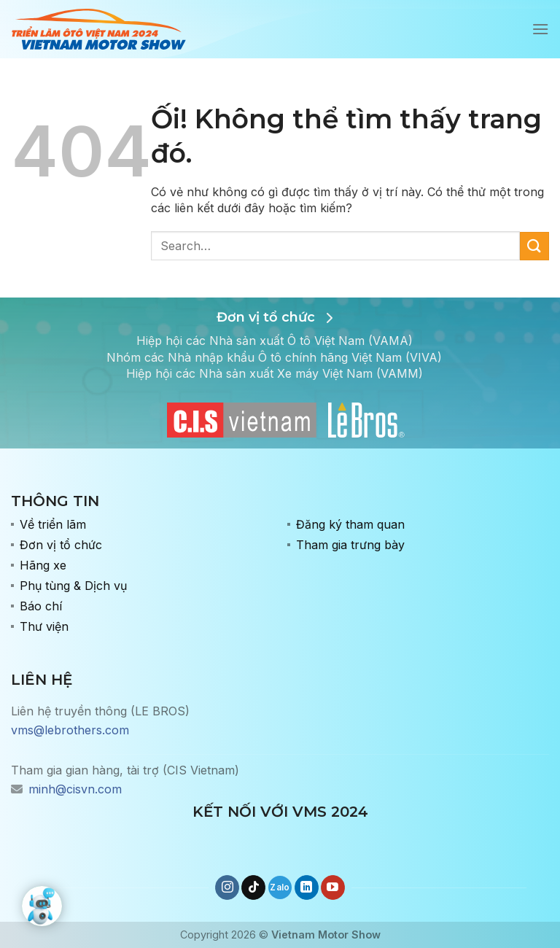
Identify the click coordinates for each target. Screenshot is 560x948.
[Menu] (540, 29)
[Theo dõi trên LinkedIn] (307, 887)
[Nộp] (534, 246)
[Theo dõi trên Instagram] (227, 887)
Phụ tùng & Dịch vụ (73, 586)
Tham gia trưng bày (350, 545)
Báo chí (41, 606)
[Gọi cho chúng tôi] (280, 888)
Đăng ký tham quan (350, 524)
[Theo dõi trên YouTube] (333, 887)
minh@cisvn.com (75, 789)
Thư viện (44, 626)
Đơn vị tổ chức (61, 545)
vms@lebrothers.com (70, 730)
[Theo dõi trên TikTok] (253, 887)
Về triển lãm (53, 524)
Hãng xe (43, 565)
